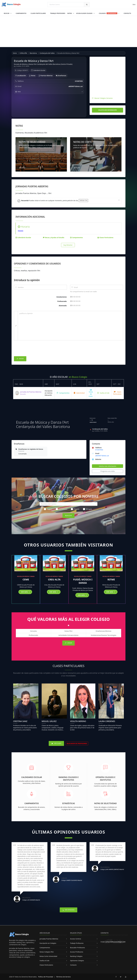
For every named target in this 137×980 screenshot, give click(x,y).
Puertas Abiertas (46, 76)
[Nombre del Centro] (68, 504)
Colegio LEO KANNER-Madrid (31, 900)
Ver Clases (56, 743)
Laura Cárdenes (107, 721)
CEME (26, 579)
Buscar (7, 13)
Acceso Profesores (77, 952)
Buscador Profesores (77, 948)
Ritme (111, 579)
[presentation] (30, 349)
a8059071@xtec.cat (102, 456)
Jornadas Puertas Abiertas (49, 939)
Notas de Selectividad (105, 803)
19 (80, 297)
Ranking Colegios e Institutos (69, 779)
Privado (75, 509)
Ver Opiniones (68, 910)
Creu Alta (54, 579)
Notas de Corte (91, 393)
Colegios (109, 13)
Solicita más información (108, 110)
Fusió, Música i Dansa (83, 581)
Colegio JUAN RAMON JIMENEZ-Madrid (112, 869)
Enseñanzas (61, 76)
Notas (70, 13)
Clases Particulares (38, 13)
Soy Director (68, 245)
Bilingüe (87, 509)
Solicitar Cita (83, 200)
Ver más (25, 592)
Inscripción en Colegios (48, 943)
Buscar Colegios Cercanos (104, 98)
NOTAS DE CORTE (83, 142)
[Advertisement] (68, 32)
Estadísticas (69, 803)
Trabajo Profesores (58, 13)
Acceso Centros (76, 939)
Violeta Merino (78, 721)
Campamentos (21, 13)
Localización (21, 76)
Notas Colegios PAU (47, 952)
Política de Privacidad (46, 977)
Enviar (20, 359)
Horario (21, 231)
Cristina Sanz (20, 721)
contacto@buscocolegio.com (115, 942)
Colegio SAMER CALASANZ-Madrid (72, 880)
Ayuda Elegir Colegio (85, 13)
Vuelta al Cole (103, 393)
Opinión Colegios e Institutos (105, 779)
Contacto (127, 13)
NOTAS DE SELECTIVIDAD (32, 142)
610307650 (99, 450)
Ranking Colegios (76, 956)
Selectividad (79, 393)
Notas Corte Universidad (48, 956)
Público (48, 509)
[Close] (119, 200)
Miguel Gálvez (49, 721)
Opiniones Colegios (77, 961)
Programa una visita (108, 471)
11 (76, 297)
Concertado (62, 509)
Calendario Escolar (39, 70)
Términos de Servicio (63, 977)
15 (78, 297)
